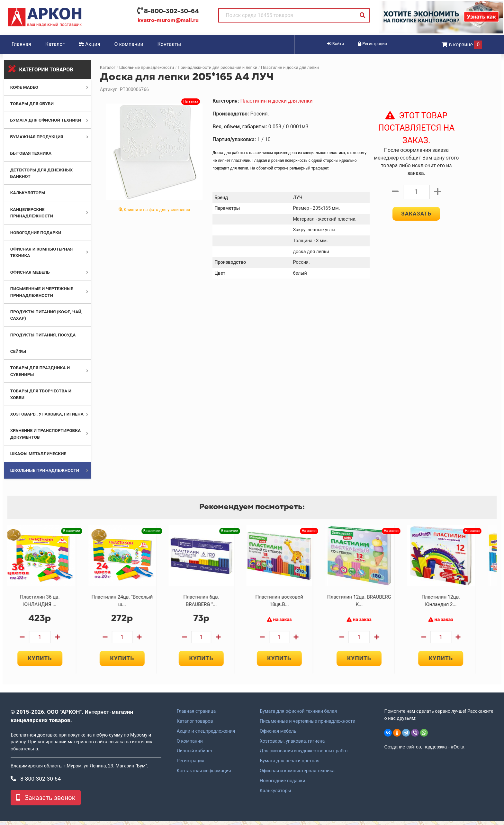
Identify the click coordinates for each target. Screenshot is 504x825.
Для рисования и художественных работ (304, 755)
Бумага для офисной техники (46, 120)
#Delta (458, 751)
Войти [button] (336, 44)
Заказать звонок (46, 802)
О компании (129, 44)
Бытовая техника (31, 153)
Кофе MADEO (24, 87)
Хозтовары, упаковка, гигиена (47, 414)
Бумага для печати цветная (290, 765)
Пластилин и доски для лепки (290, 67)
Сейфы (18, 351)
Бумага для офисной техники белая (298, 715)
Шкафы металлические (38, 454)
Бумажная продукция (37, 137)
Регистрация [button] (372, 44)
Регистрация (191, 765)
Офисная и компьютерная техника (297, 775)
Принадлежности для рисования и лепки (217, 67)
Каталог (55, 44)
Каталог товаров (195, 725)
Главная (21, 44)
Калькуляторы (28, 193)
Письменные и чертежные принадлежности (307, 725)
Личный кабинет (195, 755)
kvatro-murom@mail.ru (168, 20)
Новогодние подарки (36, 233)
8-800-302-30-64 (171, 11)
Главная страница (196, 715)
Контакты (169, 44)
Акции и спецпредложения (206, 735)
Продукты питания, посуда (43, 335)
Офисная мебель (30, 272)
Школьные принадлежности (45, 470)
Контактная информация (204, 775)
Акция (90, 44)
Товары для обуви (32, 104)
